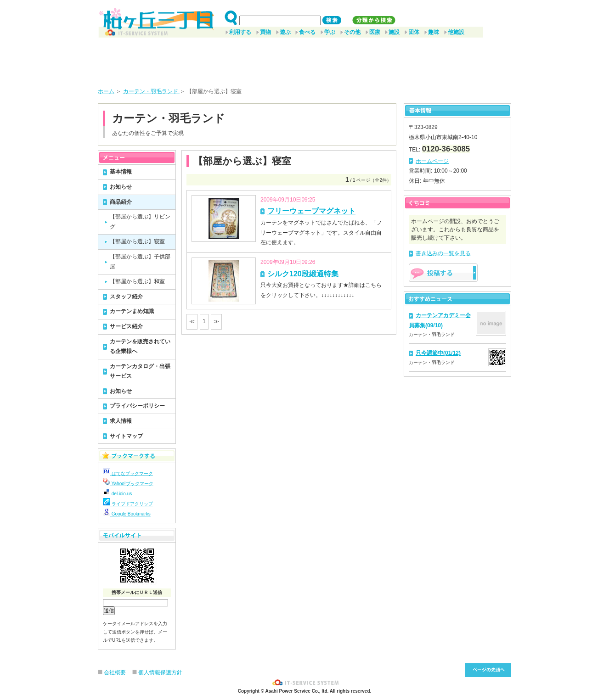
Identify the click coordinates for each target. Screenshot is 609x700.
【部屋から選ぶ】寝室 (137, 241)
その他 (352, 32)
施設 (394, 32)
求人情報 (121, 421)
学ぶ (330, 32)
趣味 (434, 32)
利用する (240, 32)
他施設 (456, 32)
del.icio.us (117, 494)
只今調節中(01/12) (438, 353)
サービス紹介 (126, 326)
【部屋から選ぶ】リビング (140, 222)
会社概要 (115, 672)
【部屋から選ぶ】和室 (137, 281)
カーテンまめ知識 (132, 311)
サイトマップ (126, 436)
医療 (375, 32)
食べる (307, 32)
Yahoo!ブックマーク (128, 484)
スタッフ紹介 (126, 297)
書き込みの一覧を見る (443, 253)
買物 (265, 32)
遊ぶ (285, 32)
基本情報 (121, 172)
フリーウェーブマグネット (311, 211)
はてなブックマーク (128, 473)
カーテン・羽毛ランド (151, 91)
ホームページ (432, 161)
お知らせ (121, 187)
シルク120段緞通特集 (303, 274)
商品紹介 (121, 202)
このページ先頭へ (488, 670)
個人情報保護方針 (160, 672)
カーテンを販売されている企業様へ (140, 347)
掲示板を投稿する (443, 273)
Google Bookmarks (127, 514)
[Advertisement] (304, 59)
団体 (414, 32)
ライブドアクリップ (128, 504)
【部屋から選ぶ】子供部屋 (140, 262)
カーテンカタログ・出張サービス (140, 371)
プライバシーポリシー (137, 406)
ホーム (106, 91)
